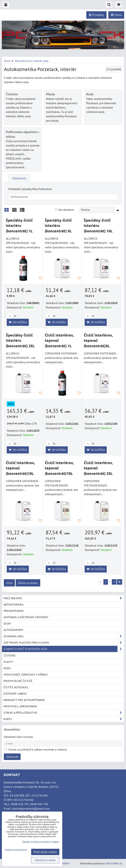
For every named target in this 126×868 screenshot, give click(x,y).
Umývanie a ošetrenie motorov (26, 617)
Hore (9, 583)
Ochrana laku (64, 636)
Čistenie (12, 94)
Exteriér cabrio (15, 694)
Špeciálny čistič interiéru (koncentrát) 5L (58, 226)
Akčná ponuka (13, 604)
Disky (7, 624)
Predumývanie (14, 611)
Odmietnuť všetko (45, 860)
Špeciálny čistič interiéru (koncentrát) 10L (98, 226)
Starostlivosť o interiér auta (64, 649)
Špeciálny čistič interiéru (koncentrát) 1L (19, 226)
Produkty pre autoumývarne (24, 700)
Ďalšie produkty (28, 583)
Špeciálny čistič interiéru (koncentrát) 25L (20, 340)
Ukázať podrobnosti (16, 850)
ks (11, 316)
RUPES (64, 719)
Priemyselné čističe (18, 681)
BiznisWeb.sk (114, 863)
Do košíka (18, 322)
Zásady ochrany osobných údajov (41, 842)
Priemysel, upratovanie (20, 706)
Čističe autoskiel (16, 687)
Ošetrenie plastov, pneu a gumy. (64, 643)
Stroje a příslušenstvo (64, 713)
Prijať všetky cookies (45, 852)
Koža (90, 94)
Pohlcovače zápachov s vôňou (26, 675)
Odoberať (12, 757)
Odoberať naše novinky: (19, 737)
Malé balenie (64, 598)
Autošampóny (13, 630)
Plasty (51, 94)
